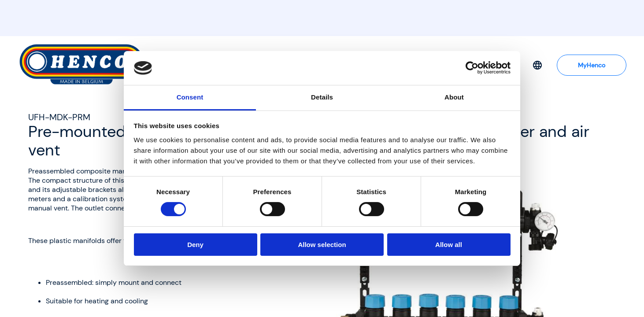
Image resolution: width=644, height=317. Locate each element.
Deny (195, 245)
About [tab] (454, 97)
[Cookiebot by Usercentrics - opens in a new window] (472, 68)
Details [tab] (322, 97)
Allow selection (322, 245)
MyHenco (592, 65)
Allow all (449, 245)
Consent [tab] (190, 97)
